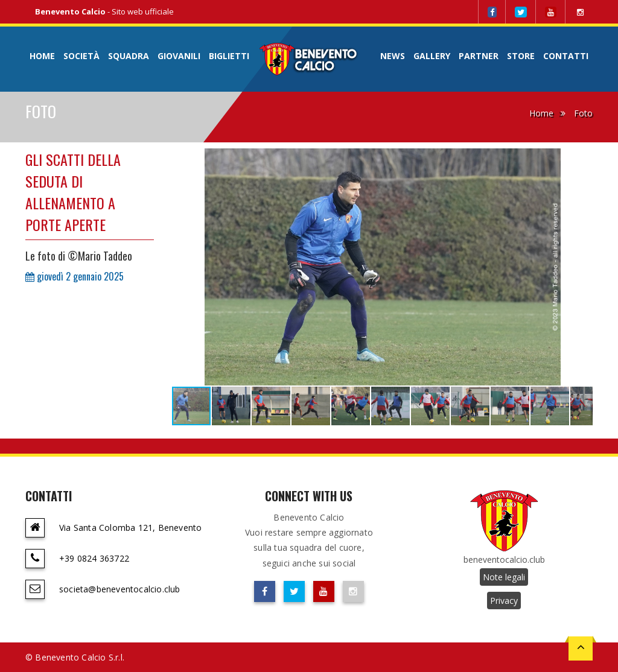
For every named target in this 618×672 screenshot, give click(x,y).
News (393, 56)
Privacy (504, 601)
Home (42, 56)
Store (521, 56)
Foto (583, 113)
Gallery (432, 56)
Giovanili (179, 56)
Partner (479, 56)
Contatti (566, 56)
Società (81, 56)
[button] (582, 159)
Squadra (129, 56)
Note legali (504, 577)
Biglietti (229, 56)
